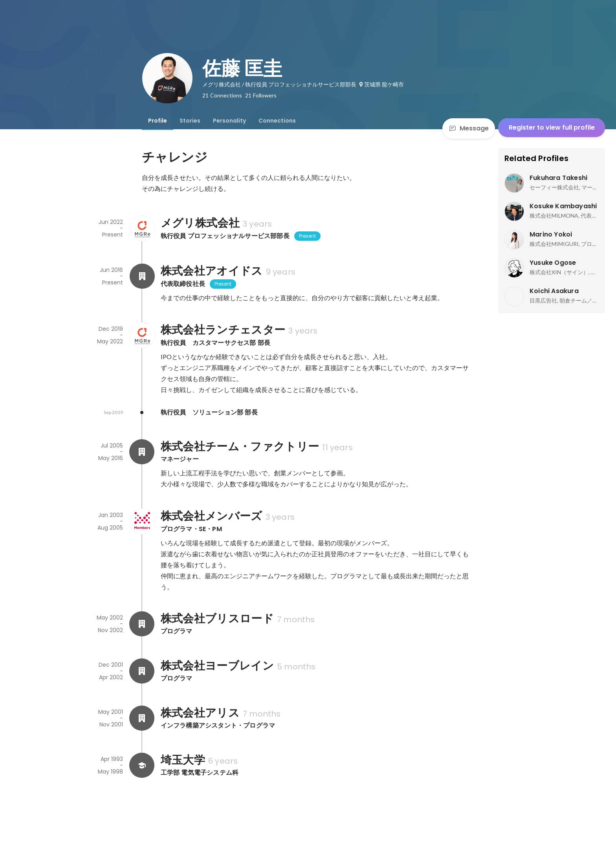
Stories (190, 121)
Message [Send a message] (469, 128)
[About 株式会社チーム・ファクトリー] (142, 452)
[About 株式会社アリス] (142, 718)
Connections (277, 121)
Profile (158, 121)
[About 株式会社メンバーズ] (142, 521)
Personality (229, 121)
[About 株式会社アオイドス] (142, 276)
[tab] (158, 121)
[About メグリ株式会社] (142, 228)
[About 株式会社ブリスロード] (142, 624)
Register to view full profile (552, 127)
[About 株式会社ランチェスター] (142, 335)
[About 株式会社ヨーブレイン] (142, 671)
